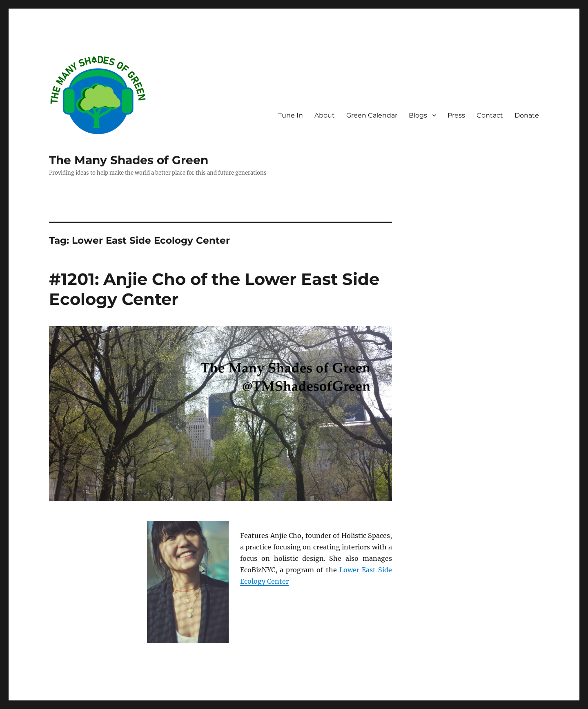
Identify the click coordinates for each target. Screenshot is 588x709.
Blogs (418, 115)
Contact (490, 115)
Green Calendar (372, 115)
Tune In (291, 115)
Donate (527, 115)
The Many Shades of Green (129, 160)
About (325, 115)
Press (456, 115)
